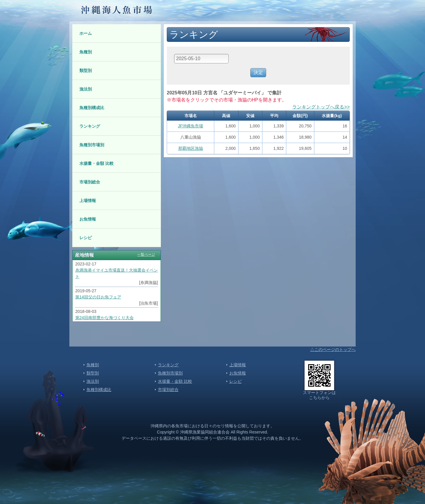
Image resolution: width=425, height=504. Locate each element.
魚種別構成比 (92, 108)
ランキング (90, 126)
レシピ (86, 238)
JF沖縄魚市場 (191, 126)
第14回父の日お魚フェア (98, 297)
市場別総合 (90, 182)
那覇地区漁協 (191, 148)
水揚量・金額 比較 (97, 163)
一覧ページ (146, 255)
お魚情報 (88, 219)
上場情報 (88, 201)
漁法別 (86, 89)
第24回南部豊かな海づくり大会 (104, 318)
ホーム (86, 33)
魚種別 (86, 52)
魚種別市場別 (92, 145)
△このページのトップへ (333, 349)
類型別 (86, 70)
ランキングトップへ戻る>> (321, 107)
